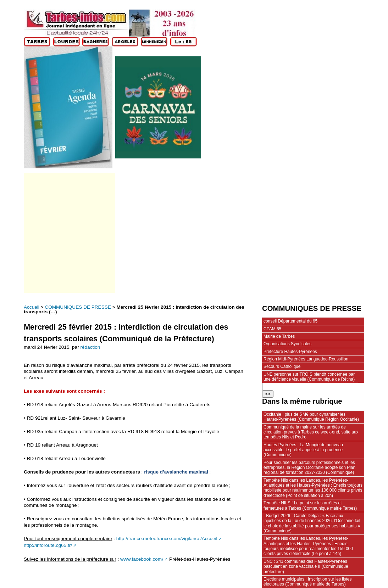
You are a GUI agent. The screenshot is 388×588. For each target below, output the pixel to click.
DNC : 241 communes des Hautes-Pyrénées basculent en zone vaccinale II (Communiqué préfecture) (306, 567)
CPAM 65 (272, 329)
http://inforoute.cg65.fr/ (48, 545)
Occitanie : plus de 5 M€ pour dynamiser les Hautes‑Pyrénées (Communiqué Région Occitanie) (311, 417)
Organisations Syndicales (287, 344)
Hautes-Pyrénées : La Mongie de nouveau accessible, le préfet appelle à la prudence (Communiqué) (303, 450)
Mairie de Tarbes (279, 336)
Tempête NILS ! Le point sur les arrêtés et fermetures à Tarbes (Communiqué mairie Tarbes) (310, 505)
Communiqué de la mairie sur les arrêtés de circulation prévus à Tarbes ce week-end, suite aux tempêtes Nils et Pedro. (311, 432)
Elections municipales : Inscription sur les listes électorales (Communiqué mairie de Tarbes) (307, 582)
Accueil (32, 307)
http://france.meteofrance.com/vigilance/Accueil (167, 539)
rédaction (90, 347)
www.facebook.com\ (142, 559)
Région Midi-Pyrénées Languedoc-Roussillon (306, 359)
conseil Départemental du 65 (290, 321)
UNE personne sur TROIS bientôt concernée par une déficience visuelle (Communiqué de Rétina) (309, 377)
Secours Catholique (282, 366)
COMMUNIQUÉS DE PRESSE (78, 307)
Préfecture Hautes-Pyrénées (290, 352)
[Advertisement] (69, 233)
